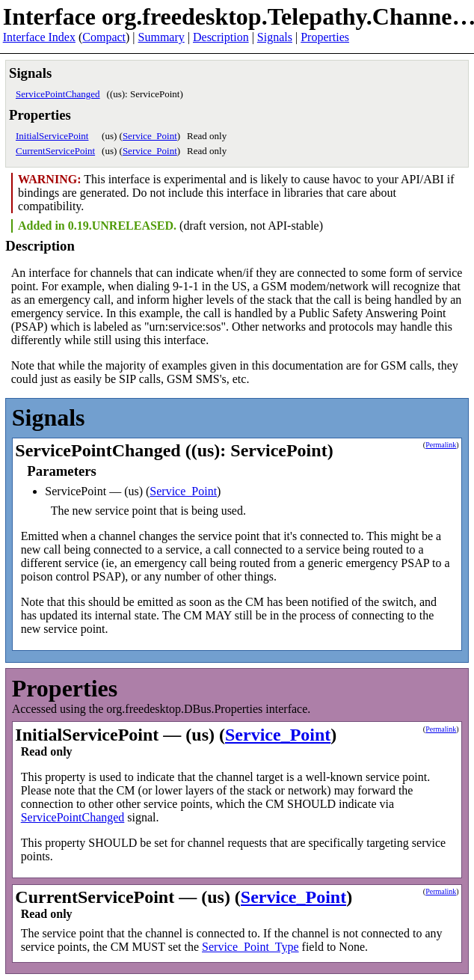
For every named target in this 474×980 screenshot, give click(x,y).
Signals (275, 37)
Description (221, 37)
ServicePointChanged (58, 94)
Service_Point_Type (250, 947)
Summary (161, 37)
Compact (104, 37)
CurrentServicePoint (55, 151)
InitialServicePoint (52, 136)
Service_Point (150, 136)
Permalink (441, 445)
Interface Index (39, 37)
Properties (325, 37)
